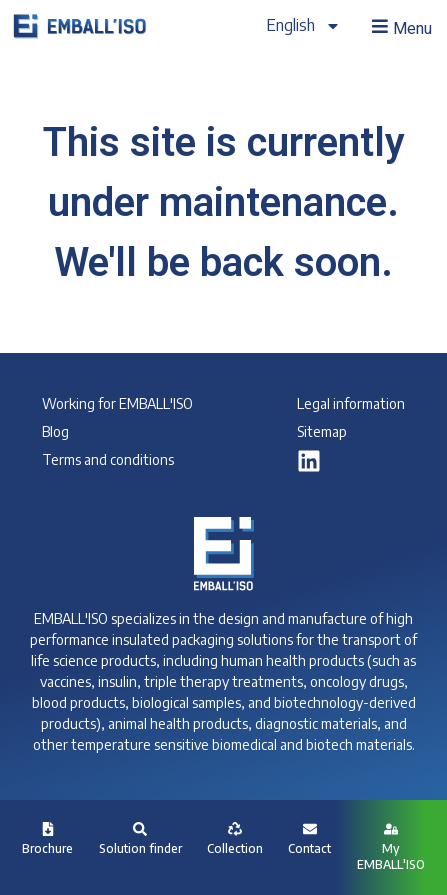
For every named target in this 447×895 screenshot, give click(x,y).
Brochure (47, 848)
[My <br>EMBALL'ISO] (391, 829)
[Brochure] (48, 829)
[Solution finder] (140, 829)
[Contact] (310, 829)
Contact (309, 848)
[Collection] (235, 829)
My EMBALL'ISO (391, 856)
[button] (400, 27)
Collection (235, 848)
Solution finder (140, 848)
